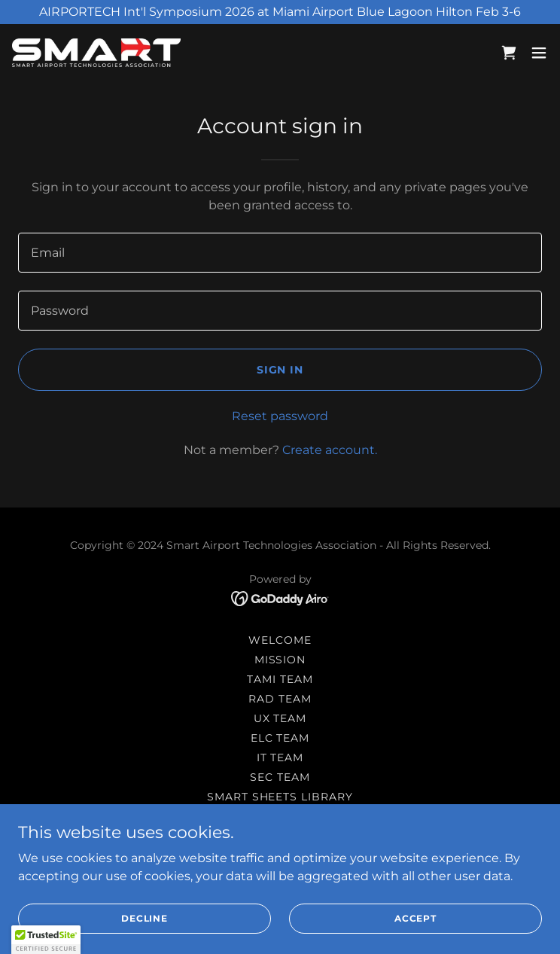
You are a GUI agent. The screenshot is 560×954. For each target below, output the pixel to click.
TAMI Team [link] (280, 679)
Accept (415, 918)
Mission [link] (280, 660)
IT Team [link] (280, 757)
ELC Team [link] (280, 738)
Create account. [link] (330, 450)
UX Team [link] (280, 718)
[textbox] (280, 253)
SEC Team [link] (280, 777)
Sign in (280, 370)
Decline (145, 918)
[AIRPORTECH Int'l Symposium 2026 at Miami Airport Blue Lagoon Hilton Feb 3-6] (280, 12)
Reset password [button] (280, 416)
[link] (96, 53)
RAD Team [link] (280, 699)
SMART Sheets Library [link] (280, 797)
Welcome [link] (280, 640)
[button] (539, 53)
